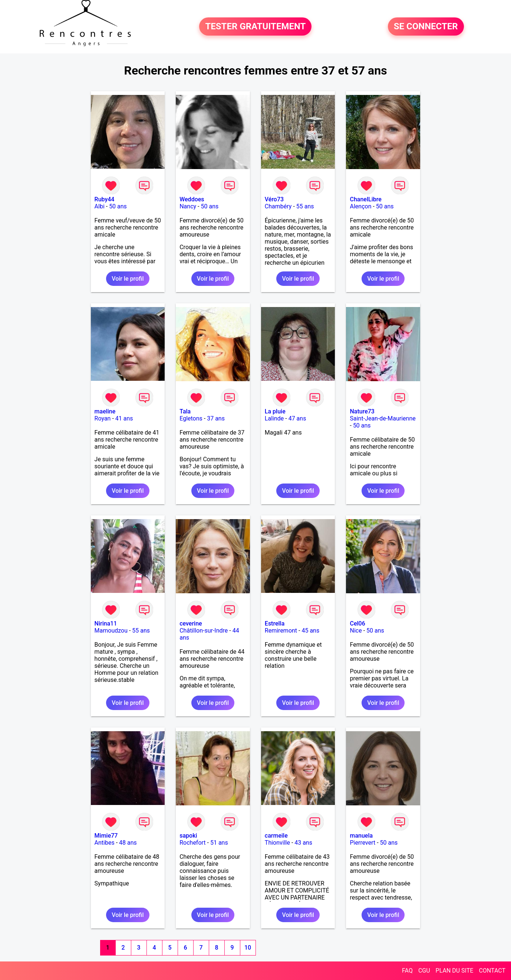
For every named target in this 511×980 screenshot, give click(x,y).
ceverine (191, 623)
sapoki (188, 836)
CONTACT (492, 971)
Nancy (188, 206)
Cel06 (357, 623)
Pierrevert (362, 843)
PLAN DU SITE (455, 971)
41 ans (124, 418)
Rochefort (192, 843)
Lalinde (274, 418)
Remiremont (281, 631)
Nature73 (362, 411)
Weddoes (192, 199)
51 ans (219, 843)
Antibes (105, 843)
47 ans (297, 418)
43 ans (303, 843)
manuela (361, 836)
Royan (103, 418)
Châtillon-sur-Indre (204, 631)
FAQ (407, 971)
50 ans (118, 206)
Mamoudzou (111, 631)
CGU (424, 971)
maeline (105, 411)
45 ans (310, 631)
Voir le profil (128, 279)
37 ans (216, 418)
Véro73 (274, 199)
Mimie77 (106, 836)
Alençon (360, 206)
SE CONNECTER (426, 27)
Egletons (191, 418)
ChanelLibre (365, 199)
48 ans (128, 843)
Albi (100, 206)
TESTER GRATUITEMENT (255, 27)
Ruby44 (105, 199)
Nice (356, 631)
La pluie (275, 411)
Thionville (277, 843)
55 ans (305, 206)
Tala (185, 411)
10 (248, 948)
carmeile (276, 836)
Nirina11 (106, 623)
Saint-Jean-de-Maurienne (383, 418)
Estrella (275, 623)
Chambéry (278, 206)
